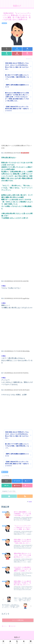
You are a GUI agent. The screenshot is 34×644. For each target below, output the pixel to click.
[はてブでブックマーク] (27, 49)
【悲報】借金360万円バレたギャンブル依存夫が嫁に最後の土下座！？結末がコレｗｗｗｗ (17, 109)
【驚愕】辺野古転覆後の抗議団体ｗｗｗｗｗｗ (17, 86)
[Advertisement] (17, 131)
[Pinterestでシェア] (17, 54)
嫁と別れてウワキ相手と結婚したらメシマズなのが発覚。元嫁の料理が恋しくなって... (17, 77)
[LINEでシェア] (7, 54)
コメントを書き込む (18, 620)
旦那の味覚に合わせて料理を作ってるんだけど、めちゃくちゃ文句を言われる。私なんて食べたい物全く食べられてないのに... (17, 66)
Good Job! (5, 472)
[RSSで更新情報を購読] (25, 496)
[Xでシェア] (7, 49)
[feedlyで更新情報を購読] (9, 496)
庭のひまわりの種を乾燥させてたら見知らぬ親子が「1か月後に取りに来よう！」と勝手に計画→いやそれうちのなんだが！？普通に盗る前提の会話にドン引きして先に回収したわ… (17, 97)
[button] (27, 54)
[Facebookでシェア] (17, 49)
